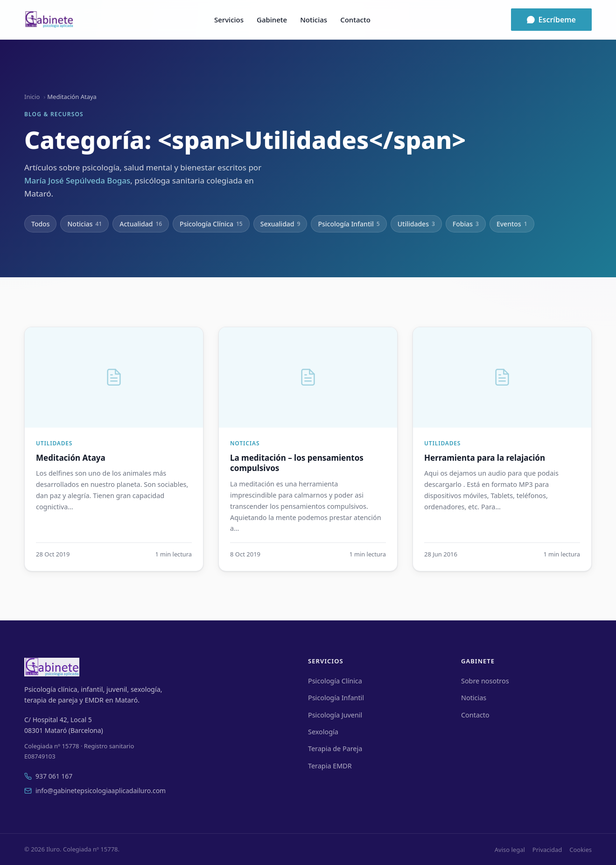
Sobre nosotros (485, 681)
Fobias (466, 224)
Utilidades (416, 224)
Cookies (581, 850)
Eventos (512, 224)
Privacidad (547, 850)
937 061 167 (48, 776)
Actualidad (141, 224)
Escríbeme (551, 20)
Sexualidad (280, 224)
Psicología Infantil (349, 224)
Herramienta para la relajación (485, 458)
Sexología (323, 732)
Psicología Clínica (211, 224)
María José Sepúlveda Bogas (77, 180)
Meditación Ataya (71, 458)
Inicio (32, 97)
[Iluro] (49, 20)
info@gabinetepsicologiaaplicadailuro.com (95, 791)
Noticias (314, 20)
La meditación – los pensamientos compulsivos (297, 463)
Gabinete (272, 20)
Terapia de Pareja (335, 749)
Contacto (355, 20)
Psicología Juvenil (335, 715)
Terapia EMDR (330, 766)
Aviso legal (510, 850)
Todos (40, 224)
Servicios (229, 20)
